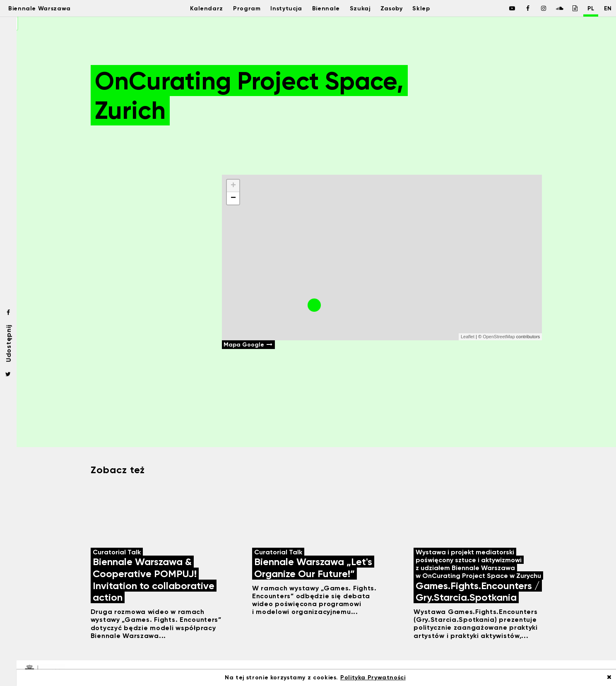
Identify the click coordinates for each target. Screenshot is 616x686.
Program (240, 8)
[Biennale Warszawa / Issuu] (565, 8)
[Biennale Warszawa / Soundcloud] (550, 8)
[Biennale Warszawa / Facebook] (503, 8)
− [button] (233, 198)
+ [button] (233, 186)
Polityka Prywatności (373, 678)
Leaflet (468, 337)
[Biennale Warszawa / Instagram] (534, 8)
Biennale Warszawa (47, 8)
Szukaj (360, 8)
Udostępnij (8, 343)
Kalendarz (197, 8)
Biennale (324, 8)
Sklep (427, 8)
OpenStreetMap (499, 337)
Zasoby (394, 8)
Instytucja (282, 8)
